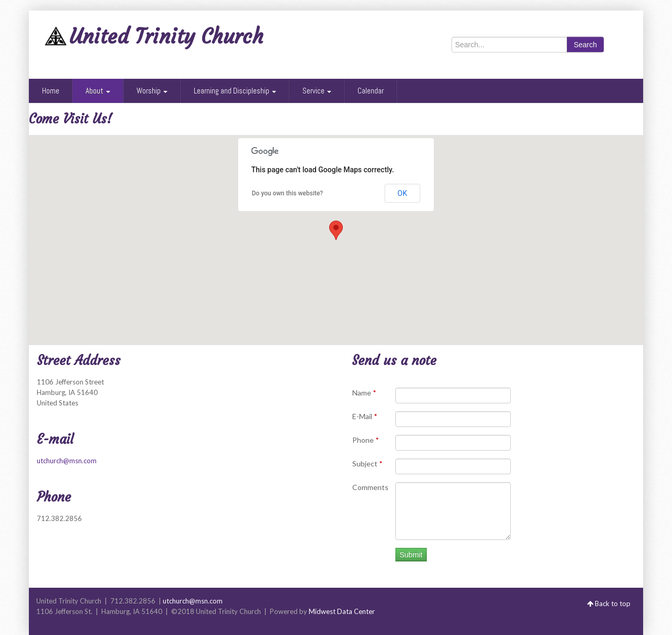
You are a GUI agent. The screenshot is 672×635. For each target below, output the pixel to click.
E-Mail (365, 416)
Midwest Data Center (342, 611)
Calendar (371, 91)
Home (51, 91)
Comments (370, 487)
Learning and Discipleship (235, 91)
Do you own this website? (288, 193)
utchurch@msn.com (67, 461)
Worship (152, 91)
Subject (367, 464)
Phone (366, 440)
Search (585, 45)
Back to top (609, 603)
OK (402, 193)
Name (364, 393)
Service (317, 91)
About (98, 91)
